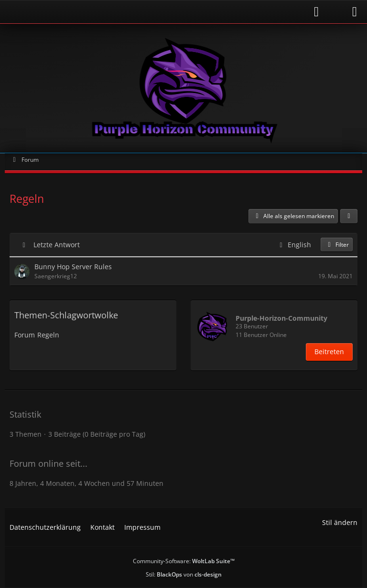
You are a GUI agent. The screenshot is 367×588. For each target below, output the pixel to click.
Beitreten (329, 352)
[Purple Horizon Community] (183, 88)
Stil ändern (340, 522)
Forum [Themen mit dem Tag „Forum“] (25, 335)
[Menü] (355, 12)
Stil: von (184, 574)
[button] (349, 216)
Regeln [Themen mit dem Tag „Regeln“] (48, 335)
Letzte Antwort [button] (57, 245)
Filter (337, 245)
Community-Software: (184, 561)
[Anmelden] (167, 12)
